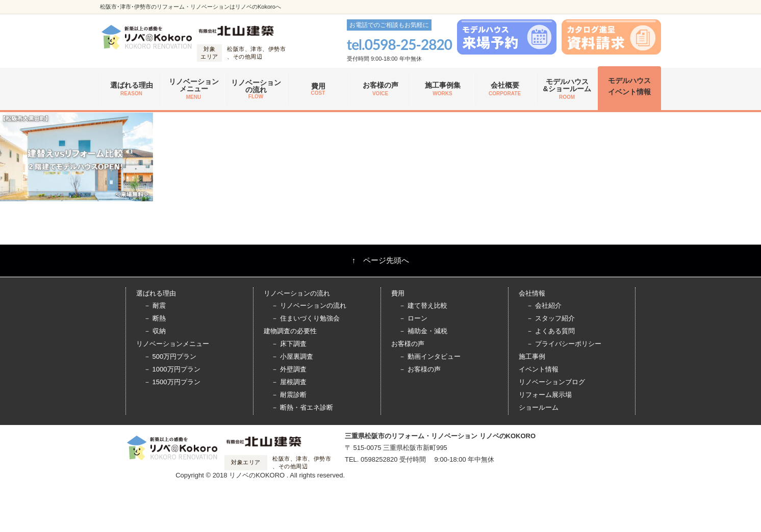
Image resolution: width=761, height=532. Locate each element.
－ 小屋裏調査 (292, 356)
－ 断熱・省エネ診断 (302, 407)
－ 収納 (155, 331)
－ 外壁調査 (289, 369)
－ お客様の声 (420, 369)
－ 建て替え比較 (423, 305)
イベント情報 (539, 369)
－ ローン (413, 318)
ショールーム (539, 407)
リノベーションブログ (552, 382)
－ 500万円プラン (170, 356)
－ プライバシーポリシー (564, 344)
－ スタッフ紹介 (551, 318)
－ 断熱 (155, 318)
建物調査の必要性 (290, 331)
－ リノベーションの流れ (309, 305)
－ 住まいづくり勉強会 (306, 318)
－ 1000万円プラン (172, 369)
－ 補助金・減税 (423, 331)
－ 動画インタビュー (430, 356)
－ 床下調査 (289, 344)
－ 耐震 (155, 305)
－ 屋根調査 (289, 382)
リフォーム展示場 (545, 395)
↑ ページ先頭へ (381, 260)
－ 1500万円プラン (172, 382)
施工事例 (532, 356)
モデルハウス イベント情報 (629, 86)
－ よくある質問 (551, 331)
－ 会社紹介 (544, 305)
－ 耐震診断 (289, 395)
